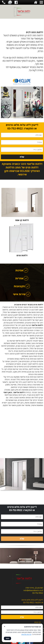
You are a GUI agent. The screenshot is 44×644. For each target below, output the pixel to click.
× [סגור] (5, 626)
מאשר (7, 638)
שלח (22, 157)
